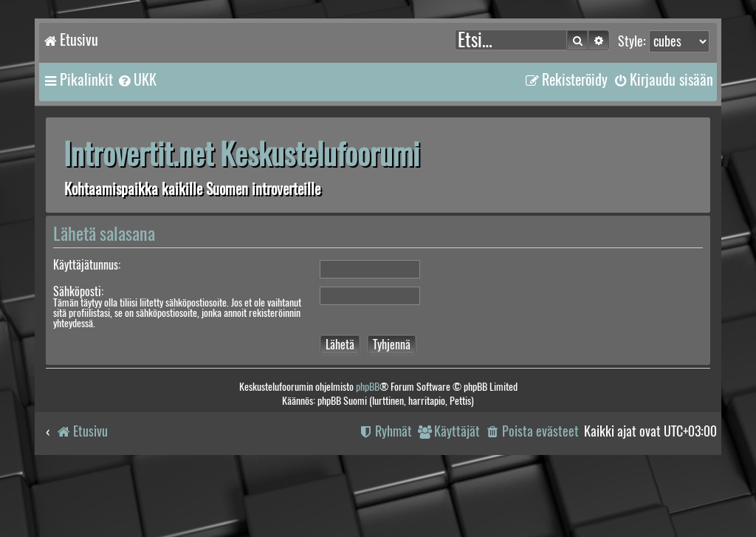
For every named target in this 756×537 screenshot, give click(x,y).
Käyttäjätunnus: (87, 265)
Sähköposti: (78, 291)
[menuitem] (137, 80)
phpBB (368, 387)
